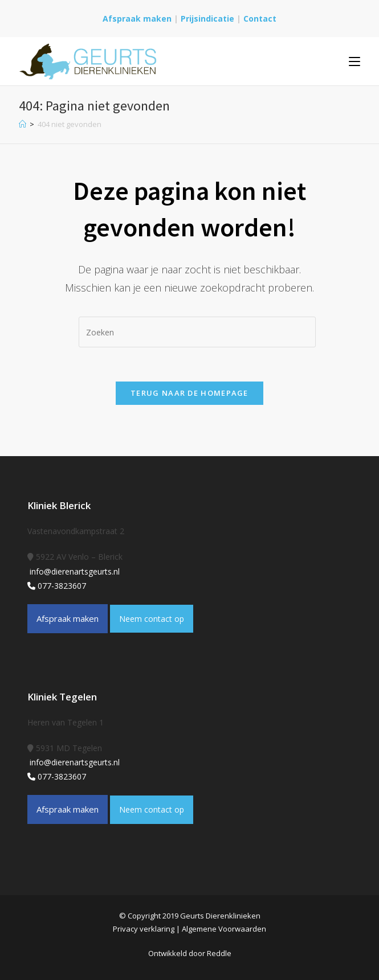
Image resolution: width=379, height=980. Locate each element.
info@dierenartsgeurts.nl (74, 571)
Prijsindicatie (209, 19)
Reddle (219, 953)
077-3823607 (57, 586)
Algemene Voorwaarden (224, 929)
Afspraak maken (137, 19)
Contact (260, 19)
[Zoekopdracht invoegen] (197, 332)
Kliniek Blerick (59, 505)
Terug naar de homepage (189, 393)
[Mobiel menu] (354, 61)
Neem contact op (152, 619)
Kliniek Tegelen (62, 697)
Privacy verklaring (144, 929)
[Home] (23, 124)
